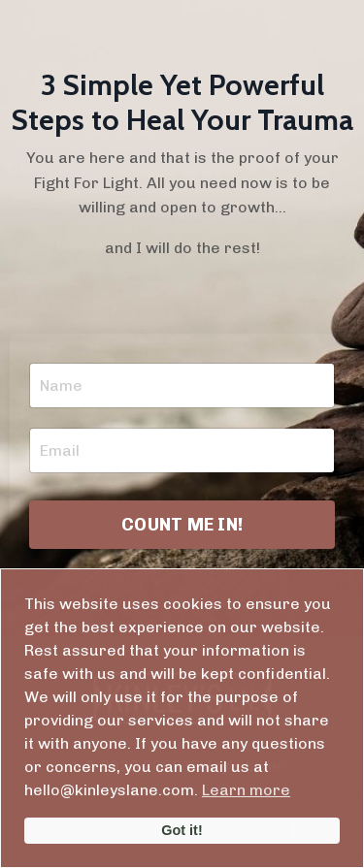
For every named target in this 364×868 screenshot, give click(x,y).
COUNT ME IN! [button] (182, 525)
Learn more (246, 790)
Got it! (182, 830)
